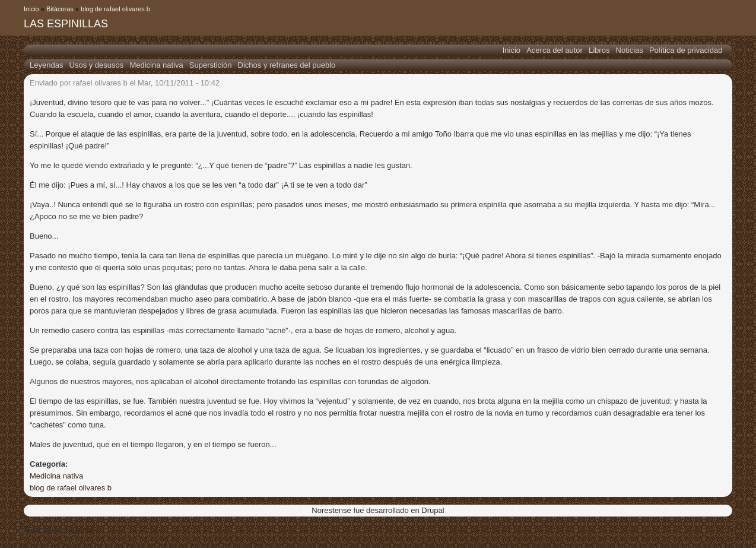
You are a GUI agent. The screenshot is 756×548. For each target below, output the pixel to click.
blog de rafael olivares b (115, 9)
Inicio (31, 9)
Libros (599, 50)
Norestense (331, 510)
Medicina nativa (156, 65)
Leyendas (46, 65)
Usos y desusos (97, 65)
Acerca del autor (555, 50)
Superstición (211, 65)
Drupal (433, 510)
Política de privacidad (686, 50)
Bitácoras (60, 9)
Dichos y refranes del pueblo (287, 65)
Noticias (630, 50)
